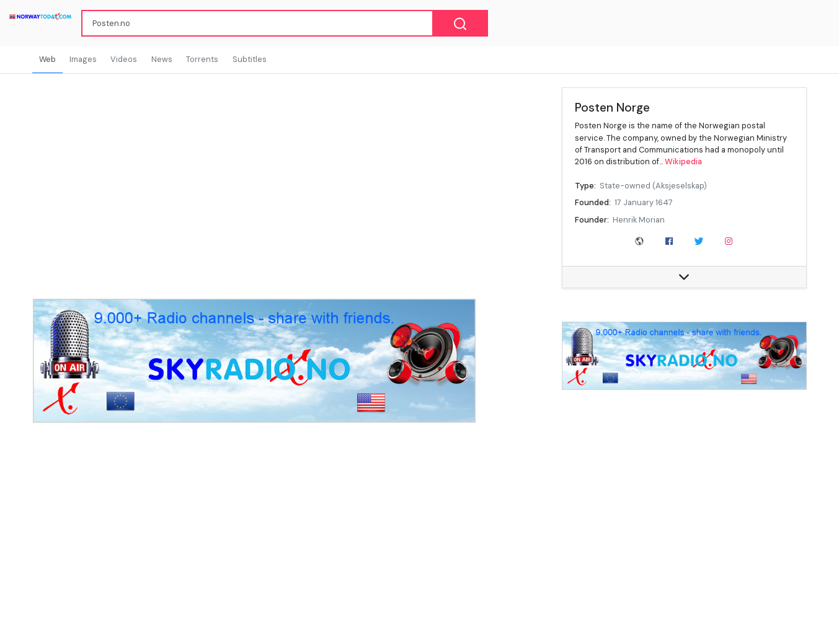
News (162, 59)
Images (83, 59)
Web (47, 59)
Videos (124, 59)
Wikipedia (683, 161)
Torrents (202, 59)
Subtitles (250, 59)
